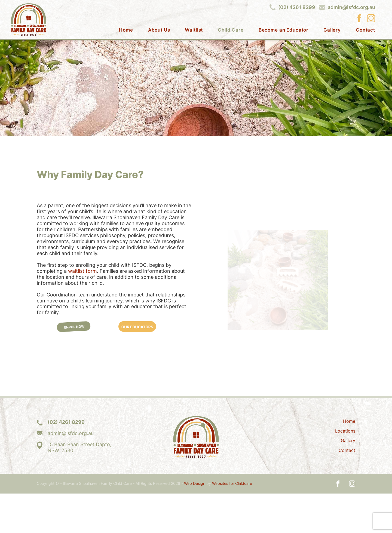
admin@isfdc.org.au (351, 7)
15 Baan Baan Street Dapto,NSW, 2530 (79, 487)
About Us (159, 30)
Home (126, 30)
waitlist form (82, 310)
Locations (345, 470)
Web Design (195, 523)
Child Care (231, 30)
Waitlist (194, 30)
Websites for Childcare (232, 523)
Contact (365, 30)
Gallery (332, 30)
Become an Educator (284, 30)
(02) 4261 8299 (297, 7)
